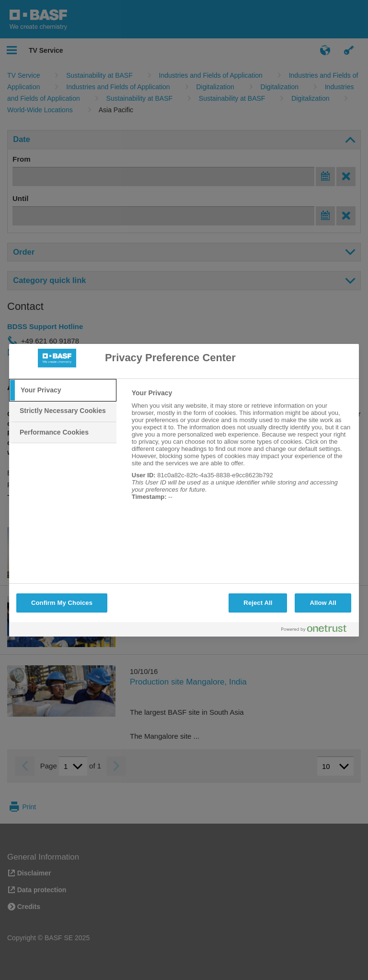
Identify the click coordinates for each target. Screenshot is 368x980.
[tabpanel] (241, 450)
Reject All (258, 603)
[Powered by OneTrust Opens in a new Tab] (318, 631)
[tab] (63, 390)
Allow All (323, 603)
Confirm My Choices (62, 603)
